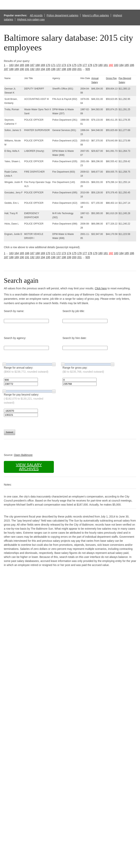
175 (74, 65)
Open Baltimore (23, 455)
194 (43, 69)
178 (90, 65)
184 (121, 65)
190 (22, 69)
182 (111, 65)
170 (48, 65)
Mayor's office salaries (96, 15)
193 (38, 69)
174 (69, 65)
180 (100, 65)
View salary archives (29, 467)
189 (17, 69)
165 (22, 65)
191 (27, 69)
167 (32, 65)
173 (64, 65)
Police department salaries (62, 15)
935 (88, 69)
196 (53, 69)
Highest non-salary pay (31, 19)
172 (59, 65)
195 (48, 69)
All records (36, 15)
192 (32, 69)
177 (85, 65)
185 (127, 65)
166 (27, 65)
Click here (101, 288)
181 (106, 65)
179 (95, 65)
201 (80, 69)
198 (64, 69)
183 (116, 65)
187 (6, 69)
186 (132, 65)
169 (43, 65)
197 (59, 69)
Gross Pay (111, 78)
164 (17, 65)
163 (11, 65)
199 (69, 69)
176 (80, 65)
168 (38, 65)
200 (74, 69)
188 (11, 69)
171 (53, 65)
